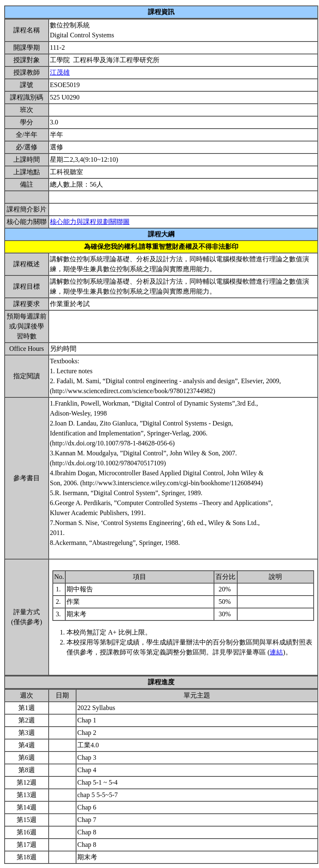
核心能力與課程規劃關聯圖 (90, 222)
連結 (276, 652)
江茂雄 (60, 72)
